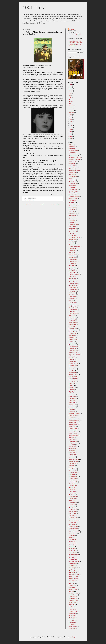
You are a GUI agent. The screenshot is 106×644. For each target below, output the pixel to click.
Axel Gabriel (72, 174)
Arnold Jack (72, 165)
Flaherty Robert (73, 295)
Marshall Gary (73, 426)
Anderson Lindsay (74, 156)
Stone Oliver (72, 565)
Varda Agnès (72, 587)
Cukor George (73, 256)
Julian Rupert (72, 362)
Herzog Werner (73, 324)
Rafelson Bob (73, 489)
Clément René (73, 236)
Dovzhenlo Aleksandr (74, 274)
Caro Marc (72, 223)
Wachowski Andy (73, 597)
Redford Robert (73, 497)
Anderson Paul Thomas (75, 158)
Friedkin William (73, 310)
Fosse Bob (72, 304)
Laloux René (72, 384)
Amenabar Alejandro (74, 154)
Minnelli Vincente (73, 447)
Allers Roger (72, 148)
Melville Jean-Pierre (74, 436)
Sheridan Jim (72, 543)
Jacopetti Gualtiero (74, 347)
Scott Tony (72, 538)
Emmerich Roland (74, 286)
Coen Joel (72, 243)
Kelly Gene (72, 371)
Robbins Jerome (73, 512)
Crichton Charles (73, 254)
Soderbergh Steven (74, 554)
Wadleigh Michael (74, 600)
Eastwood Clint (73, 280)
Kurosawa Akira (73, 380)
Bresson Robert (73, 204)
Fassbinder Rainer (74, 289)
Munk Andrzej (73, 449)
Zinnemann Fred (73, 628)
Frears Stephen (73, 308)
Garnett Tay (72, 311)
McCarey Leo (72, 430)
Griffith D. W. (72, 315)
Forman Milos (73, 302)
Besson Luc (72, 195)
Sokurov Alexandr (74, 556)
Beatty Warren (73, 182)
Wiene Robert (73, 617)
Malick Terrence (73, 415)
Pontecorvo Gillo (73, 482)
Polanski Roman (73, 478)
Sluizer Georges (73, 552)
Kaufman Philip (73, 365)
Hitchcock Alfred (73, 328)
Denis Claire (72, 271)
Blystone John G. (73, 199)
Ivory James (72, 343)
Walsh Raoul (72, 604)
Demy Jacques (73, 269)
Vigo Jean (72, 591)
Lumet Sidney (73, 408)
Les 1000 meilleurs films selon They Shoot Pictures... (76, 42)
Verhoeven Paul (73, 589)
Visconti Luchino (73, 595)
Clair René (72, 234)
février (71, 91)
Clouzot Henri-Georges (75, 237)
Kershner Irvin (73, 373)
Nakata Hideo (73, 454)
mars (71, 93)
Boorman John (73, 200)
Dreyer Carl (72, 276)
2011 (71, 119)
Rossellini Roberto (74, 517)
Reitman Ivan (72, 504)
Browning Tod (73, 208)
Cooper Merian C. (74, 245)
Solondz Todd (73, 558)
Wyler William (73, 625)
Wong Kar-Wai (73, 623)
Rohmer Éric (72, 515)
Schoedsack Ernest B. (75, 532)
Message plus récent (28, 204)
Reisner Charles (73, 502)
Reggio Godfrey (73, 499)
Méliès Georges (73, 434)
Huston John (72, 337)
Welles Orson (73, 610)
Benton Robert (73, 187)
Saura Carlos (72, 525)
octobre (71, 108)
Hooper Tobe (72, 332)
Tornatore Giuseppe (74, 576)
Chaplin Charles (73, 228)
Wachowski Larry (73, 599)
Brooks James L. (73, 206)
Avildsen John (73, 173)
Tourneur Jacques (74, 578)
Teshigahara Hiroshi (74, 575)
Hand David (72, 321)
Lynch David (72, 410)
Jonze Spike (72, 358)
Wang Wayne (72, 606)
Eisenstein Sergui (73, 284)
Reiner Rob (72, 500)
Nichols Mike (72, 458)
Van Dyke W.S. (73, 586)
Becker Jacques (73, 184)
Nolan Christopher (74, 462)
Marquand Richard (74, 424)
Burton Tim (72, 211)
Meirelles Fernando (74, 432)
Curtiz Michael (73, 258)
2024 (71, 134)
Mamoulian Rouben (74, 419)
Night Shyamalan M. (74, 460)
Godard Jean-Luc (30, 200)
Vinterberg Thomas (74, 593)
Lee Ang (71, 391)
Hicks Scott (72, 326)
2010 (71, 117)
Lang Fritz (72, 386)
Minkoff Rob (72, 445)
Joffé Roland (72, 356)
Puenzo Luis (72, 487)
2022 (71, 130)
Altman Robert (73, 152)
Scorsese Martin (73, 534)
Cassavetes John (73, 224)
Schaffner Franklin (74, 526)
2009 (71, 115)
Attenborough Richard (75, 171)
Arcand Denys (73, 163)
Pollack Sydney (73, 480)
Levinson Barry (73, 399)
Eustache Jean (73, 287)
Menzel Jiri (72, 437)
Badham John (73, 180)
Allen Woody (72, 147)
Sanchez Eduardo (74, 521)
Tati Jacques (72, 573)
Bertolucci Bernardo (74, 193)
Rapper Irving (73, 493)
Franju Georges (73, 306)
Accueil (42, 204)
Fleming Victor (73, 297)
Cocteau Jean (73, 239)
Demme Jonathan (74, 267)
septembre (72, 106)
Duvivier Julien (73, 278)
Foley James (72, 299)
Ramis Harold (73, 491)
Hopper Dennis (73, 334)
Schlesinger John (73, 528)
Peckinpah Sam (73, 473)
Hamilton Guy (73, 319)
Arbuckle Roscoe (73, 161)
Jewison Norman (73, 352)
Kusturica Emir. (73, 382)
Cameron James (73, 213)
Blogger (74, 637)
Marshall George (73, 428)
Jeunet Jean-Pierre (74, 350)
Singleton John (73, 550)
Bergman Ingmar (73, 189)
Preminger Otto (73, 486)
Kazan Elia (72, 367)
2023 (71, 132)
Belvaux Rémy (73, 186)
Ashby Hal (72, 169)
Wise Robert (72, 621)
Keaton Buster (73, 369)
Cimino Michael (73, 232)
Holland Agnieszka (74, 330)
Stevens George (73, 563)
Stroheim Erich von (74, 567)
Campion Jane (73, 215)
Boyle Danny (72, 202)
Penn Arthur (72, 475)
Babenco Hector (73, 176)
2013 (71, 123)
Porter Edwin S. (73, 484)
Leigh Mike (72, 393)
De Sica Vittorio (73, 261)
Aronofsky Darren (73, 167)
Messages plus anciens (57, 204)
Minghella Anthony (74, 443)
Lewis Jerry (72, 400)
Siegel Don (72, 547)
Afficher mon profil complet (74, 35)
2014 (71, 125)
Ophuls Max (72, 465)
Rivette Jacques (73, 510)
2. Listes (71, 145)
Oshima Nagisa (73, 467)
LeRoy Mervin (73, 397)
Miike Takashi (73, 439)
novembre (72, 110)
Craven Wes (72, 252)
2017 (71, 128)
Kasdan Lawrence (74, 363)
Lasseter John (73, 387)
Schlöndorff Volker (74, 530)
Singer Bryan (72, 549)
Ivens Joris (72, 341)
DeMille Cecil (72, 265)
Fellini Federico (73, 291)
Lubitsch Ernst (73, 404)
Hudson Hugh (73, 336)
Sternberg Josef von (74, 562)
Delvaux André (73, 263)
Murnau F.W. (72, 450)
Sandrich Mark (73, 523)
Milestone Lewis (73, 441)
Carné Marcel (73, 221)
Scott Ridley (72, 536)
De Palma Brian (73, 260)
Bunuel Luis (72, 210)
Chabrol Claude (73, 226)
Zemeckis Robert (73, 626)
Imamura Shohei (73, 339)
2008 (71, 87)
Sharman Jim (72, 539)
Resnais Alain (73, 508)
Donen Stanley (73, 273)
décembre (72, 112)
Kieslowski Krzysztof (74, 375)
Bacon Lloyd (72, 178)
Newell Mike (72, 456)
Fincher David (73, 293)
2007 (71, 85)
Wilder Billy (72, 619)
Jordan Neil (72, 360)
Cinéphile (72, 29)
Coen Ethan (72, 241)
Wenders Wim (73, 613)
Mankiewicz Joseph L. (75, 421)
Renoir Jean (72, 506)
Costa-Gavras (73, 250)
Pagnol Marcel (73, 469)
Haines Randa (73, 317)
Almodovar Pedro (73, 150)
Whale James (73, 615)
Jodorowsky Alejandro (75, 354)
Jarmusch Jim (73, 349)
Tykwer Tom (72, 584)
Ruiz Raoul (72, 519)
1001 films (33, 8)
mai (70, 97)
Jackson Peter (73, 345)
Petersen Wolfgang (74, 476)
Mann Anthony (73, 423)
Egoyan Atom (72, 282)
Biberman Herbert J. (74, 197)
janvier (71, 89)
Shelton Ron (72, 541)
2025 (71, 136)
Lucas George (73, 406)
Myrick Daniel (73, 452)
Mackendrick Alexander (75, 413)
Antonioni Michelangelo (75, 160)
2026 (71, 138)
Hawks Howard (73, 323)
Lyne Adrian (72, 411)
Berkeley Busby (73, 191)
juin (70, 99)
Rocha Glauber (73, 513)
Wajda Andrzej (73, 602)
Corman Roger (73, 248)
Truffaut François (73, 582)
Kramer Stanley (73, 376)
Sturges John (72, 569)
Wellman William (73, 612)
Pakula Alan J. (73, 471)
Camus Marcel (73, 217)
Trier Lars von (73, 580)
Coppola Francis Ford (75, 247)
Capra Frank (72, 219)
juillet (71, 102)
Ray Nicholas (72, 495)
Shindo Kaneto (73, 545)
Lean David (72, 389)
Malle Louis (72, 417)
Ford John (72, 300)
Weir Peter (72, 608)
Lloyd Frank (72, 402)
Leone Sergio (72, 395)
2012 (71, 121)
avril (70, 95)
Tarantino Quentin (74, 571)
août (70, 104)
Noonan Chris (73, 463)
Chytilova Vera (73, 230)
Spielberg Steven (73, 560)
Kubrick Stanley (73, 378)
